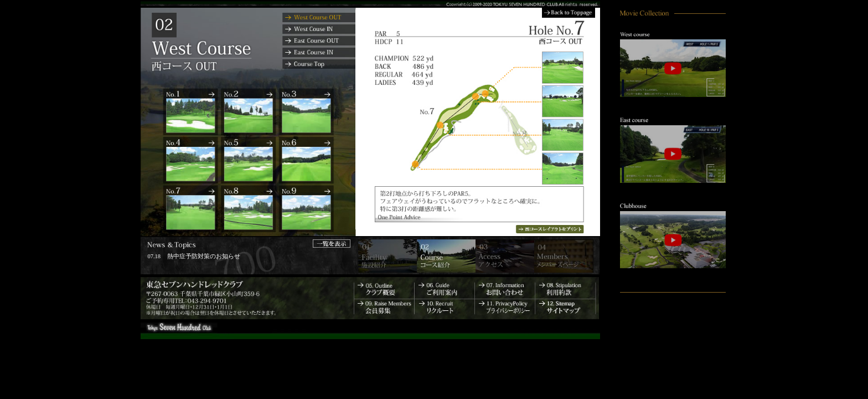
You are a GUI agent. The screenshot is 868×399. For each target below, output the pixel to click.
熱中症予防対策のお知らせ (204, 256)
